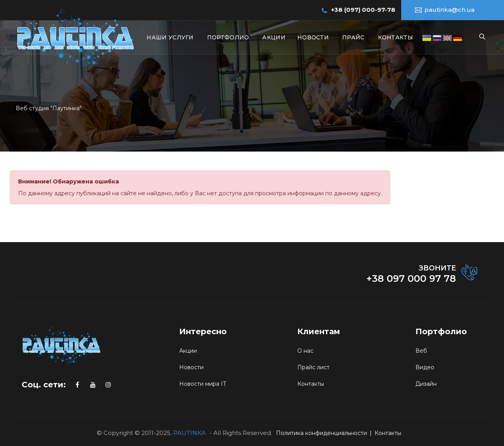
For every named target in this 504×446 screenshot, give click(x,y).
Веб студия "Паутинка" (49, 108)
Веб (421, 351)
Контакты (396, 37)
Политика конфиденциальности (321, 433)
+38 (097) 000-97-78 (363, 10)
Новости (313, 37)
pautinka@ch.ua (449, 10)
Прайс (353, 37)
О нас (305, 351)
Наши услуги (170, 37)
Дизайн (426, 384)
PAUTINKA (190, 433)
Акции (274, 37)
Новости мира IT (203, 384)
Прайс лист (313, 367)
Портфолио (228, 37)
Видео (425, 367)
